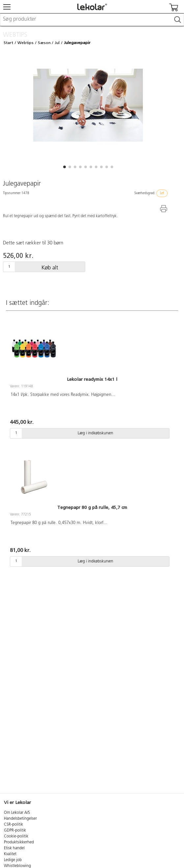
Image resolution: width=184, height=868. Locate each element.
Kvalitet (10, 854)
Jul (57, 43)
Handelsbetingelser (20, 819)
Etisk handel (14, 848)
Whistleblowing (17, 866)
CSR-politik (13, 825)
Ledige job (13, 860)
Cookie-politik (16, 836)
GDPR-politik (15, 831)
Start (8, 43)
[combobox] (92, 20)
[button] (65, 167)
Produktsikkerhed (19, 842)
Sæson (44, 43)
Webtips (26, 43)
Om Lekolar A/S (17, 813)
